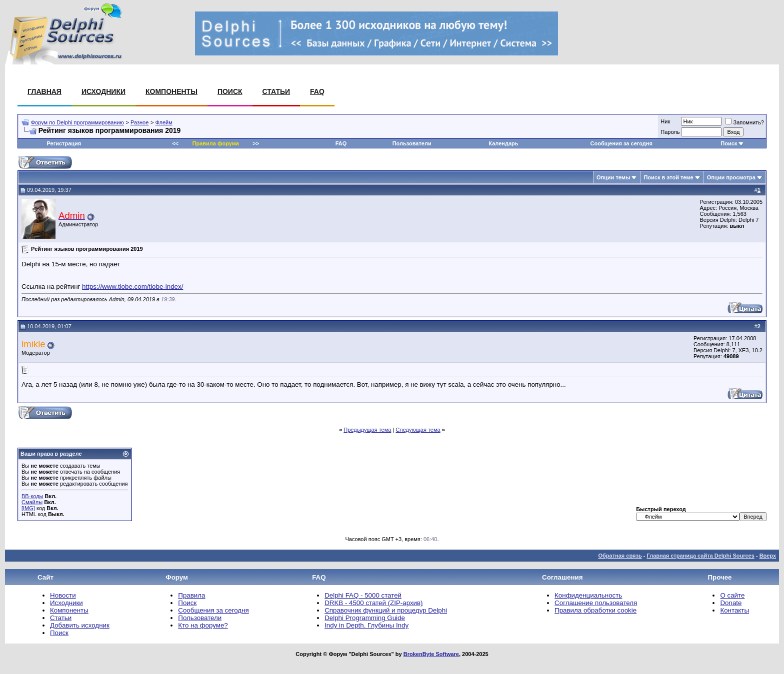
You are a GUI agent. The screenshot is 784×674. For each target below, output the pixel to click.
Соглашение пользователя (596, 603)
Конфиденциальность (588, 595)
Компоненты (171, 91)
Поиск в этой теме (668, 177)
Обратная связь (620, 556)
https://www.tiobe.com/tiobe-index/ (132, 287)
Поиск (230, 91)
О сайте (732, 595)
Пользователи (412, 143)
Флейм (164, 122)
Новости (63, 595)
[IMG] (28, 508)
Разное (139, 122)
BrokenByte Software (431, 654)
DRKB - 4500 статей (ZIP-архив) (373, 603)
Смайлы (32, 502)
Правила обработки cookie (595, 610)
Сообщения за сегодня (621, 143)
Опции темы (613, 177)
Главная (44, 91)
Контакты (734, 610)
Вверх (768, 556)
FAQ (317, 91)
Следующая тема (418, 430)
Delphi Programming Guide (365, 618)
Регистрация (64, 143)
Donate (731, 603)
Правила (191, 595)
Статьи (276, 91)
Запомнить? (744, 122)
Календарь (503, 143)
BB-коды (32, 496)
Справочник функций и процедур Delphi (386, 610)
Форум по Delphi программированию (77, 122)
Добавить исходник (80, 625)
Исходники (103, 91)
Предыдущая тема (367, 430)
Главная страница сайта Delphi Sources (700, 556)
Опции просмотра (731, 177)
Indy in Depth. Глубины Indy (366, 625)
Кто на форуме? (203, 625)
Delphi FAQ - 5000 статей (363, 595)
